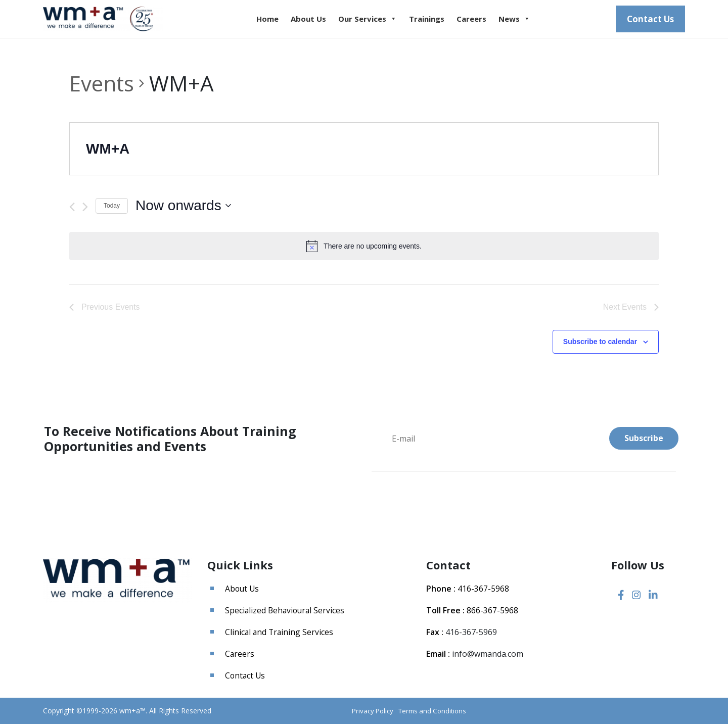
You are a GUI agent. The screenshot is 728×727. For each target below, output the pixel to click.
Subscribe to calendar (600, 345)
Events (102, 87)
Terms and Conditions (430, 714)
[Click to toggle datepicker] (183, 209)
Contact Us (650, 20)
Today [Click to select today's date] (112, 209)
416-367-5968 (483, 592)
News (523, 21)
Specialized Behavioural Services (286, 614)
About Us (317, 21)
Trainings (435, 21)
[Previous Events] (72, 210)
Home (276, 21)
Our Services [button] (376, 21)
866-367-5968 (492, 614)
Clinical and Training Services (280, 636)
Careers (480, 21)
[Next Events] (85, 210)
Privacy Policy (367, 714)
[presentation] (448, 509)
